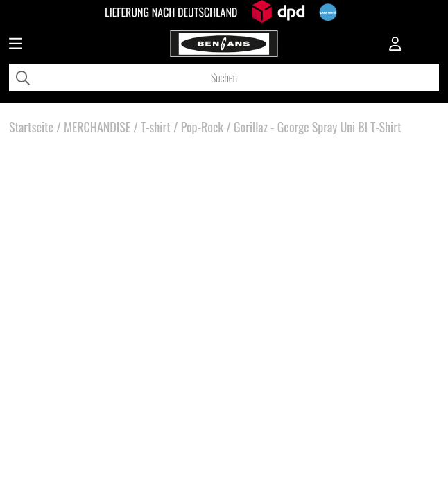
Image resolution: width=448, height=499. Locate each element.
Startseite (31, 127)
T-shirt (156, 127)
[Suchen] (224, 78)
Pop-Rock (202, 127)
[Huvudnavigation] (16, 45)
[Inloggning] (395, 45)
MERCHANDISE (97, 127)
